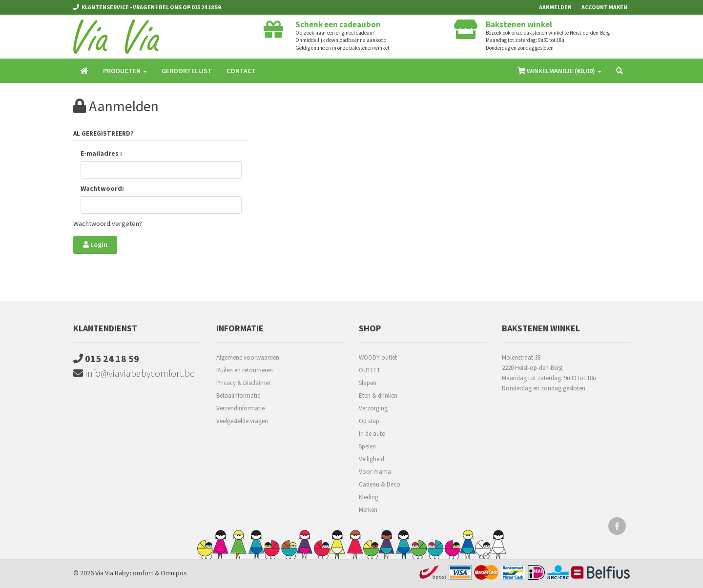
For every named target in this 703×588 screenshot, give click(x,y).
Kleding (369, 497)
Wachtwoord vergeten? (108, 223)
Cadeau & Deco (380, 484)
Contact (241, 71)
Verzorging (373, 408)
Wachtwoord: (102, 188)
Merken (368, 510)
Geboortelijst (187, 71)
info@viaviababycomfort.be (134, 373)
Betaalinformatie (238, 395)
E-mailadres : (101, 153)
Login (95, 244)
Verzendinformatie (240, 408)
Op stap (369, 421)
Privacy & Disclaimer (243, 383)
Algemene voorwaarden (248, 357)
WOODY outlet (378, 357)
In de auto (372, 434)
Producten (125, 71)
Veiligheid (372, 459)
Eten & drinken (378, 395)
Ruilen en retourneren (245, 370)
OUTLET (370, 370)
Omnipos (174, 573)
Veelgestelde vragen (242, 421)
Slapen (368, 383)
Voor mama (375, 472)
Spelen (367, 446)
